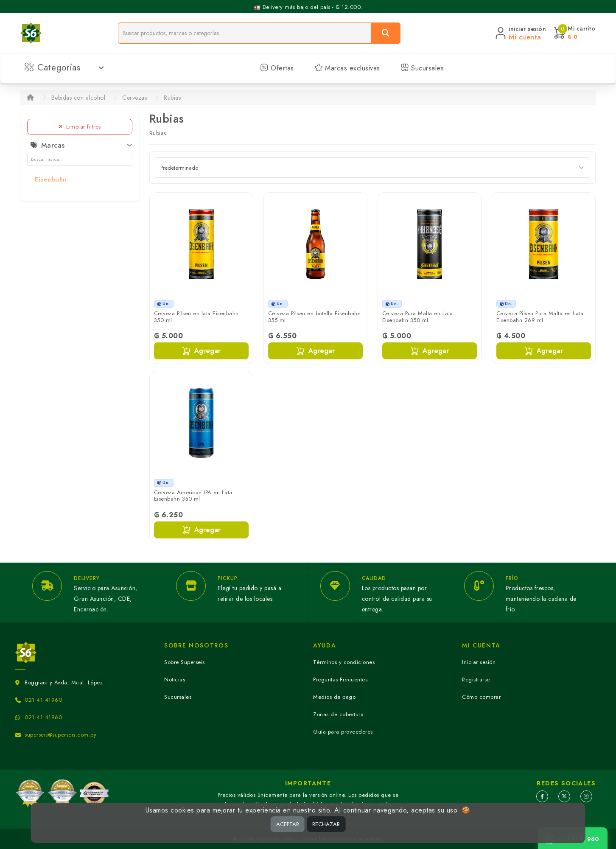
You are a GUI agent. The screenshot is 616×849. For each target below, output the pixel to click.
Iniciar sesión (479, 662)
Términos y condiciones (344, 662)
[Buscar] (386, 33)
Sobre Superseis (185, 662)
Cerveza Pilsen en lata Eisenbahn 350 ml (196, 317)
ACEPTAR (288, 824)
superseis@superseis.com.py (60, 735)
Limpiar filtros (80, 127)
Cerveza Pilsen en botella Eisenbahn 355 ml (315, 317)
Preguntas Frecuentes (340, 679)
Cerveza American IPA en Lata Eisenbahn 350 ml (193, 496)
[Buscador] (245, 33)
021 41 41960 (43, 700)
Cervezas (134, 98)
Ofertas (277, 68)
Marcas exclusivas (347, 68)
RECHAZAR (326, 824)
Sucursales (422, 68)
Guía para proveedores (343, 732)
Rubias (172, 98)
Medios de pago (334, 697)
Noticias (175, 679)
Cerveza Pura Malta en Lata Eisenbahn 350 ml (418, 317)
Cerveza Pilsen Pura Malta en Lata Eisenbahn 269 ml (540, 317)
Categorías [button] (64, 68)
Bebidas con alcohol (78, 98)
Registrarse (476, 679)
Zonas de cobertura (338, 714)
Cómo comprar (481, 697)
